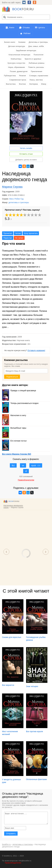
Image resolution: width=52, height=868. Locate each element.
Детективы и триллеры (38, 42)
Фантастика (11, 84)
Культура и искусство (16, 63)
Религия (23, 76)
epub (36, 465)
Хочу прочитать (31, 233)
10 (40, 215)
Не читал (19, 238)
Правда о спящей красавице (19, 391)
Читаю (18, 233)
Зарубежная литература (26, 50)
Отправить (11, 834)
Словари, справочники (39, 76)
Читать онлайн (26, 148)
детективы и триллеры (19, 202)
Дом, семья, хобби (36, 46)
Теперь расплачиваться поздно (20, 403)
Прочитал (8, 233)
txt (23, 465)
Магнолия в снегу (14, 415)
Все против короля (35, 731)
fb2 (13, 465)
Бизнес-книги (10, 42)
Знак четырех (32, 686)
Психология (38, 55)
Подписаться (12, 377)
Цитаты (42, 28)
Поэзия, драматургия (19, 71)
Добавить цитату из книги (26, 160)
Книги (12, 28)
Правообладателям (13, 863)
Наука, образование (16, 67)
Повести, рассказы (36, 67)
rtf (26, 471)
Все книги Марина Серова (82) (17, 454)
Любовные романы (36, 63)
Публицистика (10, 76)
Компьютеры (16, 59)
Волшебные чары (14, 428)
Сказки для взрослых (12, 637)
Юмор (44, 84)
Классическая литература (19, 55)
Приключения (36, 71)
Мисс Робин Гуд (16, 199)
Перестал (8, 238)
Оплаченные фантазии (36, 779)
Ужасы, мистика (36, 80)
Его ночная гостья (14, 441)
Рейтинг (27, 33)
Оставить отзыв (26, 154)
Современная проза (18, 80)
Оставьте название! (36, 350)
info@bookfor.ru (25, 861)
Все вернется (8, 685)
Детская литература (17, 46)
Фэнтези (22, 84)
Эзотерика (33, 84)
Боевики (22, 42)
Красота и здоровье (33, 59)
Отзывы (26, 28)
